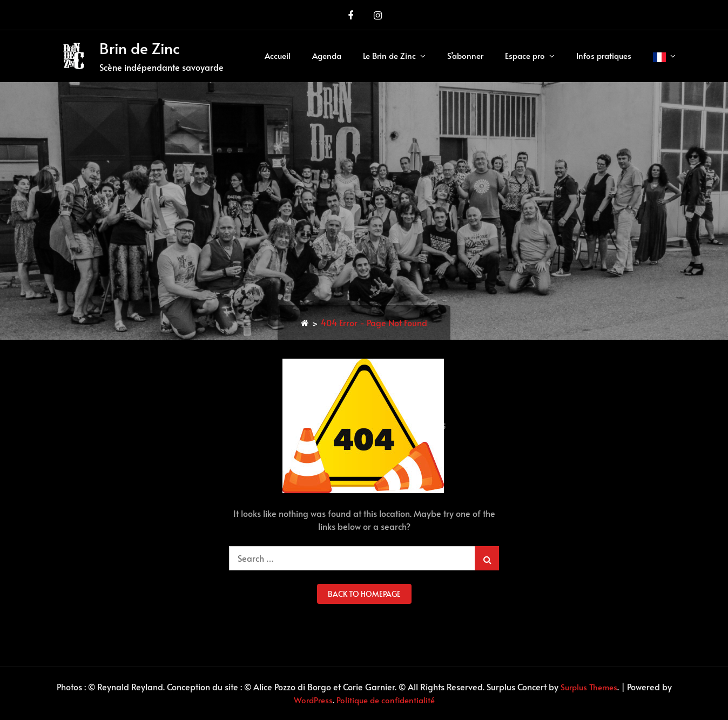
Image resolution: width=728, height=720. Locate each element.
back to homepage (364, 594)
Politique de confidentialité (386, 700)
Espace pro (525, 55)
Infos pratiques (604, 55)
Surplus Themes (589, 687)
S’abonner (465, 55)
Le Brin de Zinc (389, 55)
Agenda (327, 55)
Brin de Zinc (140, 48)
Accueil (278, 55)
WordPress (313, 700)
